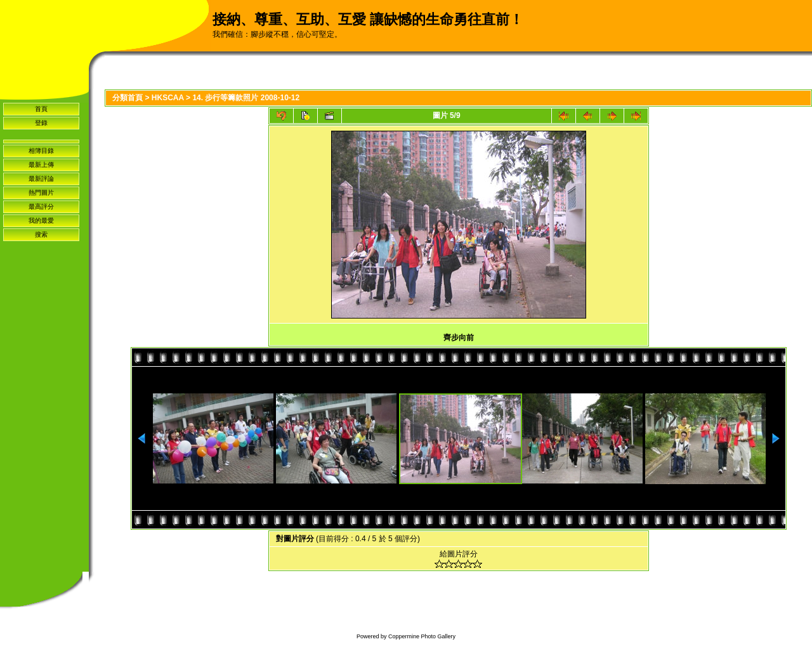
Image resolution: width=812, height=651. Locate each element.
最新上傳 (41, 165)
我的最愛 (41, 220)
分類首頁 (128, 98)
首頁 (41, 109)
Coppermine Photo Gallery (422, 636)
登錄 (41, 123)
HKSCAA (168, 98)
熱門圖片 (41, 193)
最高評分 (41, 207)
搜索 (41, 234)
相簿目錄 (41, 151)
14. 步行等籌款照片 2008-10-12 (246, 98)
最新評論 (41, 179)
